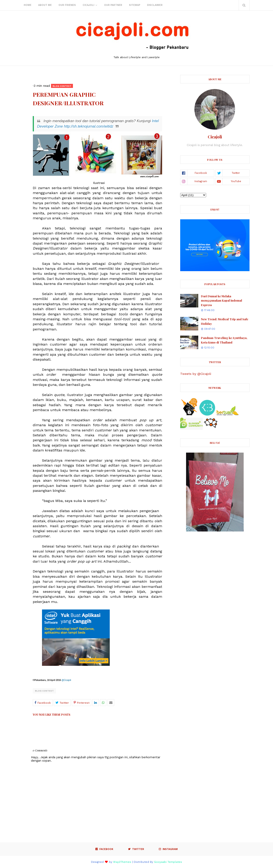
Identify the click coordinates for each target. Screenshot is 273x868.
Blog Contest (44, 691)
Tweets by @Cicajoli (196, 374)
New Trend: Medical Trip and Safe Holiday (225, 321)
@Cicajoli (66, 680)
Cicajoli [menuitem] (88, 5)
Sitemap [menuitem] (135, 5)
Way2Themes (122, 862)
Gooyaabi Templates (168, 862)
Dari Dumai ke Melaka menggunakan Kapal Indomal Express (222, 300)
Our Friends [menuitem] (67, 5)
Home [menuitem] (28, 5)
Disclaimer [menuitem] (155, 5)
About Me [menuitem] (45, 5)
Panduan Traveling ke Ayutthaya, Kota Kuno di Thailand (224, 340)
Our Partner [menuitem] (113, 5)
